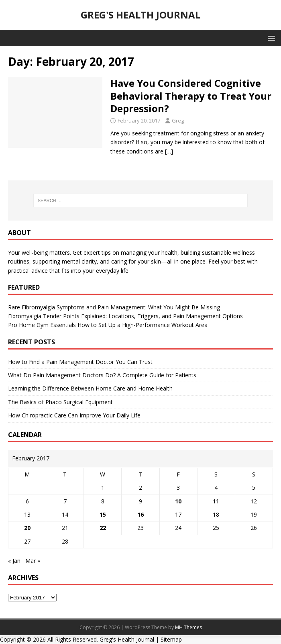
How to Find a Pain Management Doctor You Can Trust (80, 362)
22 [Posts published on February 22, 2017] (103, 528)
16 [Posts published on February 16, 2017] (140, 514)
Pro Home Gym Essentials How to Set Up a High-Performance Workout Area (108, 325)
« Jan (14, 561)
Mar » (33, 561)
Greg (178, 121)
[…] (169, 151)
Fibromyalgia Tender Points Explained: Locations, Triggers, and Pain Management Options (125, 316)
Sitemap (171, 639)
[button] (270, 38)
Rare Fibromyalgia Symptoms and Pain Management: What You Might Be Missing (114, 307)
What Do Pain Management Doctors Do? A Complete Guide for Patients (102, 375)
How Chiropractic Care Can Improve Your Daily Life (74, 415)
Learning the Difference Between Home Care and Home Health (90, 388)
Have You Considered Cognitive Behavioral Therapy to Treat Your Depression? (191, 95)
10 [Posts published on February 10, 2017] (178, 501)
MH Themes (188, 627)
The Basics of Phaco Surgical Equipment (60, 402)
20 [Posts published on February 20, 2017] (27, 528)
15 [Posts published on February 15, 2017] (103, 514)
